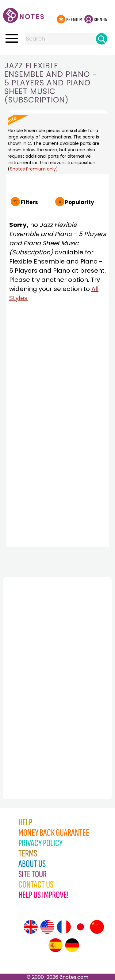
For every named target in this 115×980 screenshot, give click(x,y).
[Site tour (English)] (31, 927)
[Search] (102, 39)
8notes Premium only (33, 169)
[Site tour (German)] (72, 945)
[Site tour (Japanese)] (80, 927)
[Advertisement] (37, 675)
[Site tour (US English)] (47, 927)
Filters (29, 202)
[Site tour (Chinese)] (97, 927)
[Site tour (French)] (64, 927)
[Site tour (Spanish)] (56, 945)
